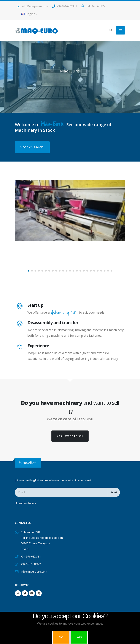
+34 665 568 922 (93, 6)
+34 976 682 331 (64, 6)
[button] (29, 271)
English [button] (29, 14)
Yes (79, 637)
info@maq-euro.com (32, 6)
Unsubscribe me (26, 503)
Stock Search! (32, 147)
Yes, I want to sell (70, 436)
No (61, 637)
